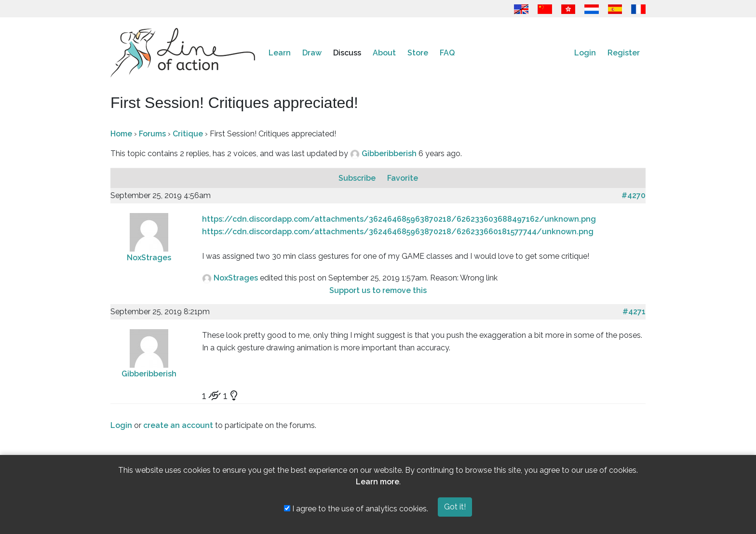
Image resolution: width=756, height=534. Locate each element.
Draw (312, 53)
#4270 (634, 195)
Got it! (455, 507)
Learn (280, 53)
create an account (178, 425)
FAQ (447, 53)
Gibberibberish (390, 154)
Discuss (347, 53)
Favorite (403, 178)
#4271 (634, 312)
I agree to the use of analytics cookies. (356, 509)
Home (121, 134)
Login (585, 53)
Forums (152, 134)
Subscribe (358, 178)
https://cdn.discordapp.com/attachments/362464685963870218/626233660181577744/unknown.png (398, 232)
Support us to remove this (378, 290)
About (384, 53)
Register (624, 53)
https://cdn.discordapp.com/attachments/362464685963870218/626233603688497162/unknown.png (399, 219)
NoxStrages (149, 258)
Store (418, 53)
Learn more (378, 482)
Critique (188, 134)
